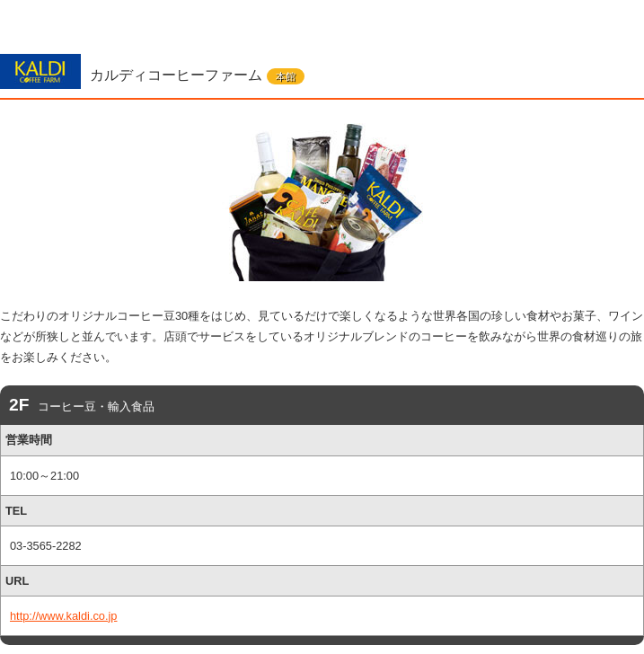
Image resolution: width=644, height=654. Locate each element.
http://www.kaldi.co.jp (64, 616)
